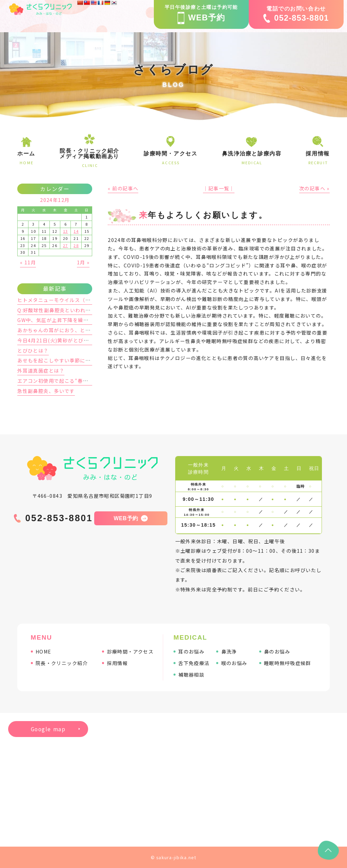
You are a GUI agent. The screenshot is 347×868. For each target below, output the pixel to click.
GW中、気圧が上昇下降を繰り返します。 (66, 320)
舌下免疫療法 (194, 663)
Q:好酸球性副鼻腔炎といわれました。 (62, 310)
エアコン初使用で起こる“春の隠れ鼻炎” (65, 381)
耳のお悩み (191, 652)
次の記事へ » (314, 188)
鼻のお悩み (277, 652)
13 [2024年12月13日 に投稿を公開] (66, 231)
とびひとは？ (33, 351)
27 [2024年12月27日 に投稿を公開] (66, 245)
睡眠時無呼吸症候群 (288, 663)
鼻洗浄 (229, 652)
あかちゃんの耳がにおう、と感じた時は (64, 330)
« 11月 (28, 262)
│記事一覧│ (219, 188)
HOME (44, 652)
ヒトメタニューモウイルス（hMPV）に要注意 (72, 300)
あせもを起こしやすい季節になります (62, 360)
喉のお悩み (234, 663)
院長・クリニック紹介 (62, 663)
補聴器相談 (191, 675)
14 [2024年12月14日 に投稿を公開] (76, 231)
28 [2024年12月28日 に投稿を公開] (76, 245)
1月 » (83, 262)
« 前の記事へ (123, 188)
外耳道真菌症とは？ (41, 371)
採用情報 (118, 663)
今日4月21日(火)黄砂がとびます (56, 340)
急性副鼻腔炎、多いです (46, 391)
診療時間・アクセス (130, 652)
